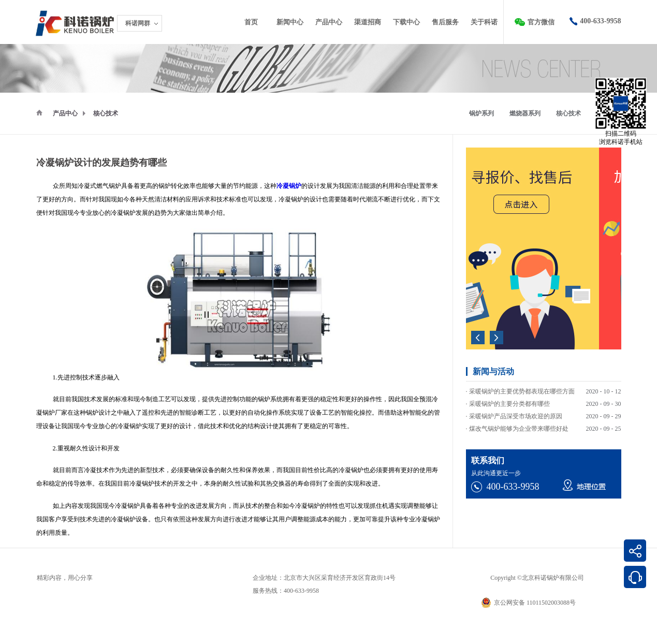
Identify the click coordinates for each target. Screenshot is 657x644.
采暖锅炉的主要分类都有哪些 (509, 405)
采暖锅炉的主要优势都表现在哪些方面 (522, 393)
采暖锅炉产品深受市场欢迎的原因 (516, 418)
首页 (251, 22)
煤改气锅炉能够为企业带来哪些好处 (519, 430)
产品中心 (65, 113)
